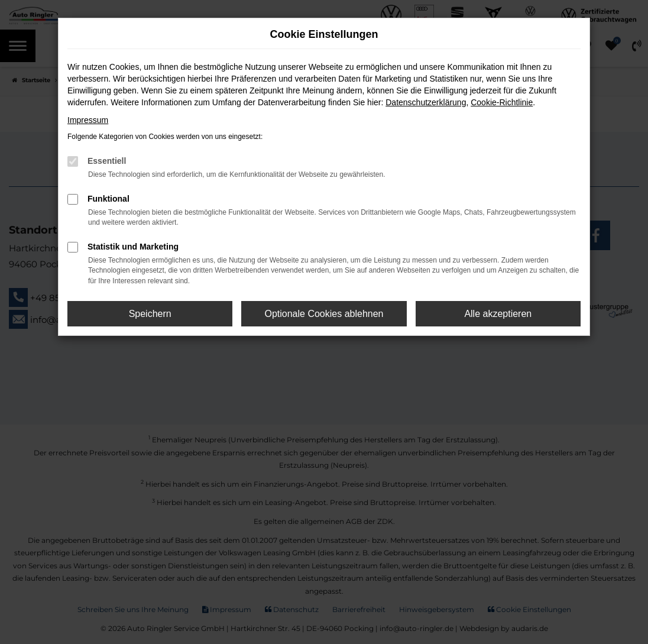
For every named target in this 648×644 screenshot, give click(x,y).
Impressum (88, 120)
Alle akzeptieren (498, 314)
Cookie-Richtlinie (502, 102)
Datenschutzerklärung (426, 102)
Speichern (150, 314)
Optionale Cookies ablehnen (324, 314)
